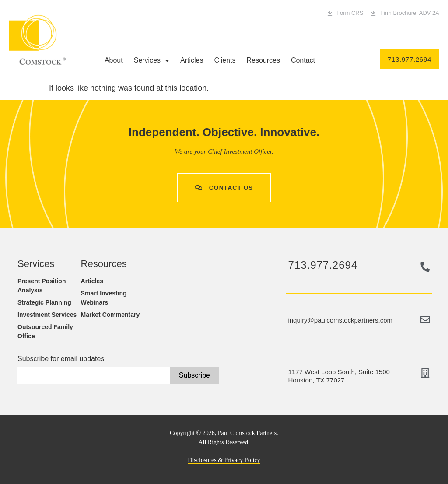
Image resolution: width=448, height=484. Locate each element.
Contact (303, 60)
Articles (192, 60)
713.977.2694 (323, 265)
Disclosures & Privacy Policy (224, 460)
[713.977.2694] (425, 267)
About (114, 60)
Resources (263, 60)
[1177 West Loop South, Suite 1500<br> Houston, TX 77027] (425, 373)
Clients (225, 60)
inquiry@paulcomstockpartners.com (340, 320)
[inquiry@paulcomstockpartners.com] (425, 319)
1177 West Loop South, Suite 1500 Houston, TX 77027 (339, 376)
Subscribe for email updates (61, 359)
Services (152, 60)
